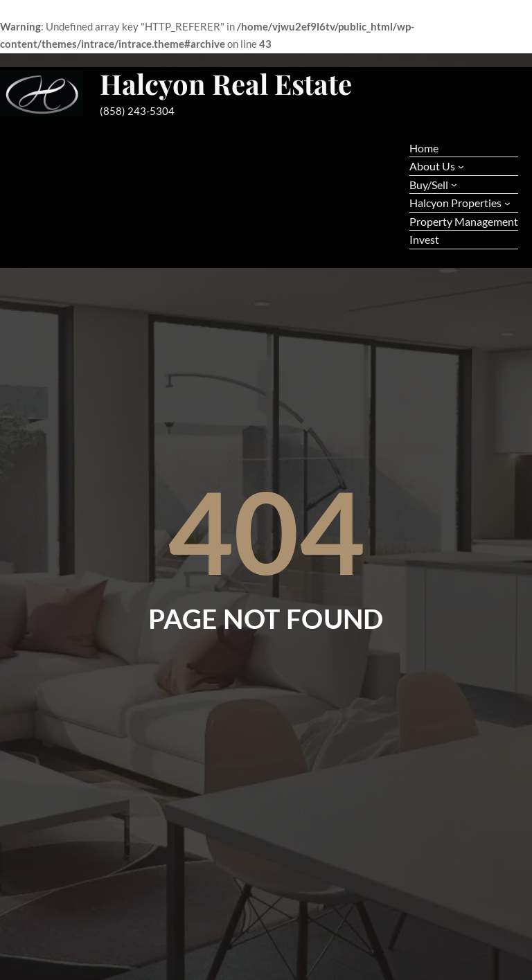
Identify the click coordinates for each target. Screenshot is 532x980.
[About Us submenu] (461, 167)
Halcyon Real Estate (226, 83)
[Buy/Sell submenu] (454, 185)
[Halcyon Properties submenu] (507, 203)
